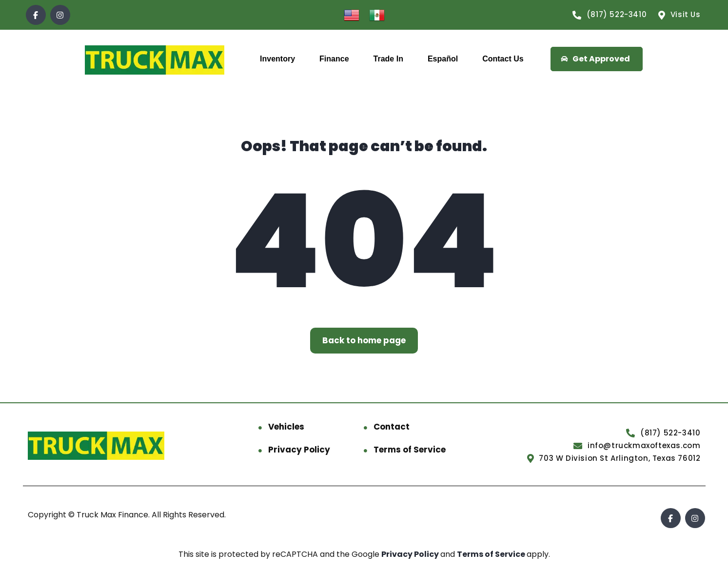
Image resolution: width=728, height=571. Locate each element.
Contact (392, 427)
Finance (334, 59)
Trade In (388, 59)
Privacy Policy (299, 450)
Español (443, 59)
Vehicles (286, 427)
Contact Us (503, 59)
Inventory (277, 59)
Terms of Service (410, 450)
